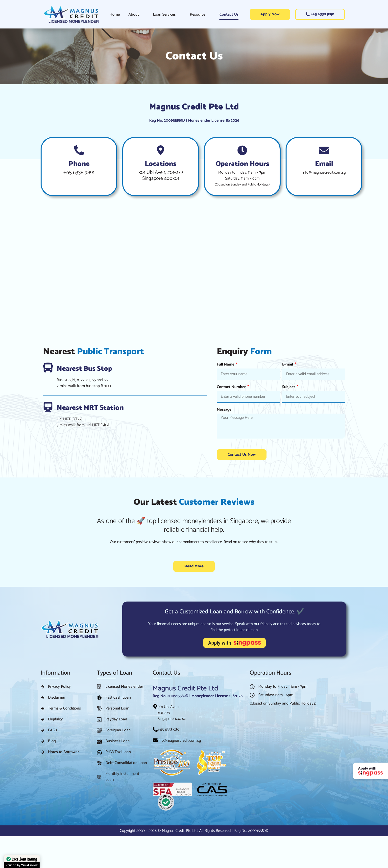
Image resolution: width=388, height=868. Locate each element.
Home (115, 14)
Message (224, 410)
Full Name (226, 365)
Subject (289, 388)
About (134, 14)
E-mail (288, 365)
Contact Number (232, 388)
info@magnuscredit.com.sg (324, 172)
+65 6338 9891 (79, 173)
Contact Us (229, 14)
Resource (198, 14)
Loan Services (164, 14)
